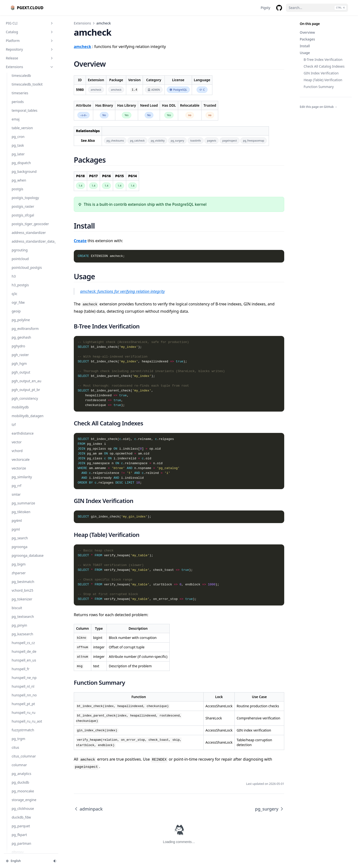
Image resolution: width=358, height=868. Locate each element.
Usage (305, 53)
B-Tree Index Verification (323, 60)
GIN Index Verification (321, 73)
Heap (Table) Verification (323, 80)
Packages (307, 39)
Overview (307, 32)
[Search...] (317, 8)
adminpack (88, 809)
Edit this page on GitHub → (319, 107)
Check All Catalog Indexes (324, 66)
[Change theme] (55, 861)
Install (305, 46)
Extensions (82, 23)
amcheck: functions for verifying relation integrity (122, 291)
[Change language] (27, 861)
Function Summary (319, 87)
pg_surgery (270, 809)
